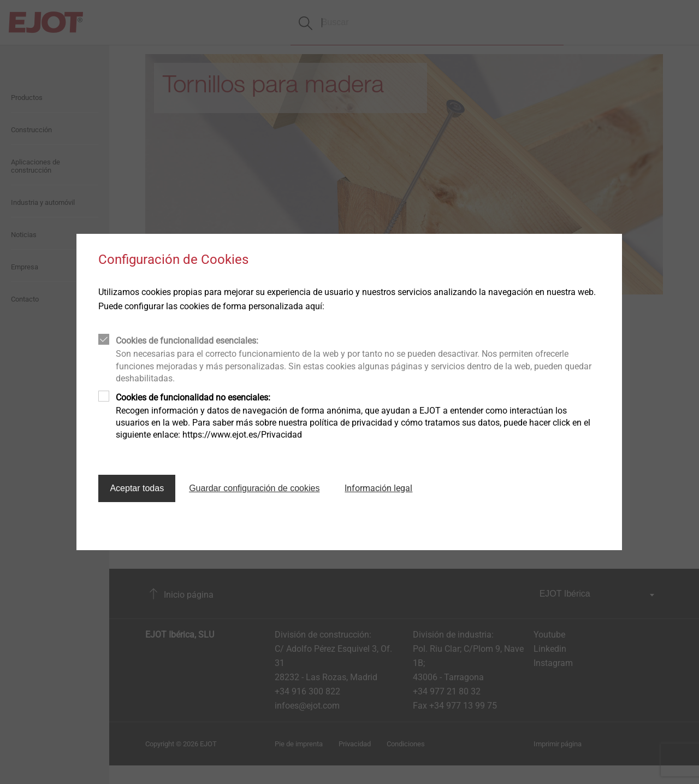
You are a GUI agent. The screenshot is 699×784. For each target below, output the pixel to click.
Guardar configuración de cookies (254, 488)
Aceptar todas (137, 488)
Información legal (378, 488)
